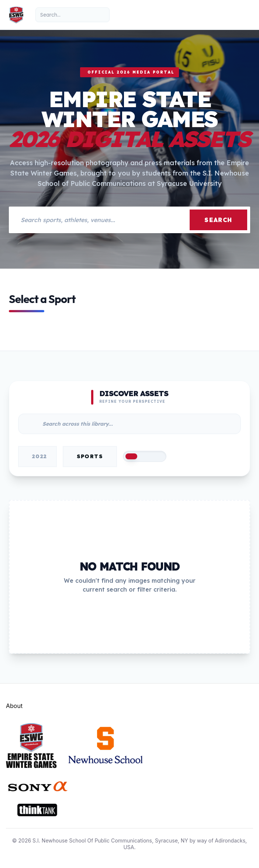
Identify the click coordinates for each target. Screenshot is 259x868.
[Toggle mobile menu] (243, 15)
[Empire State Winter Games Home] (16, 15)
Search (218, 220)
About (14, 706)
